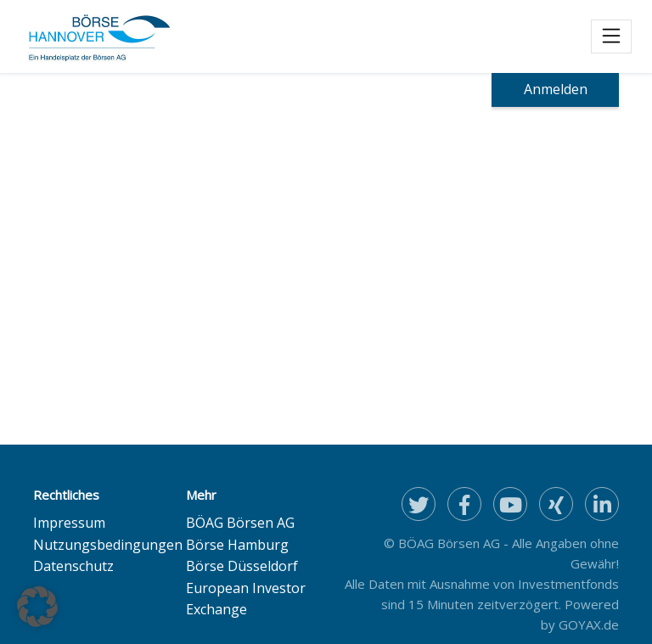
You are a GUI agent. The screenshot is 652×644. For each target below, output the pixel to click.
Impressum (69, 523)
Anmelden (556, 89)
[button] (37, 607)
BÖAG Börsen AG (240, 523)
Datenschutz (73, 566)
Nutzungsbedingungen (108, 545)
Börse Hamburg (237, 545)
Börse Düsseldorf (242, 566)
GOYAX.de (589, 624)
